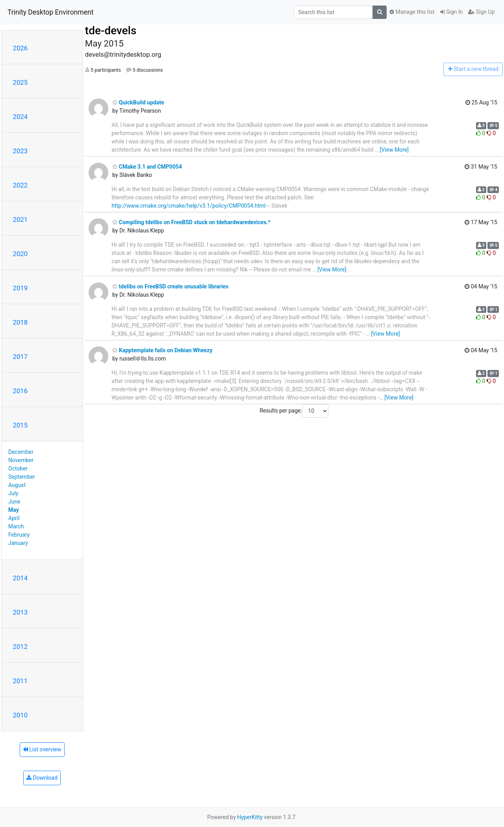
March (16, 526)
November (21, 460)
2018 (20, 322)
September (22, 477)
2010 (20, 715)
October (18, 468)
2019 (20, 288)
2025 (20, 82)
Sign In (452, 12)
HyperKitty (250, 817)
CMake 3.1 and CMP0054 (147, 167)
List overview (42, 749)
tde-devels (111, 31)
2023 (20, 151)
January (18, 543)
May (14, 510)
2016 (20, 391)
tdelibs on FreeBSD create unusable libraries (170, 286)
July (13, 493)
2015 (20, 425)
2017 (20, 357)
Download (42, 778)
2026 (20, 48)
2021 (20, 219)
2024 (20, 117)
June (14, 502)
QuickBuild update (138, 102)
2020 (20, 254)
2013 (20, 612)
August (17, 485)
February (19, 535)
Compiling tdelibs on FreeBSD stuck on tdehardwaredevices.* (191, 222)
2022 (20, 185)
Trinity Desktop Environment (50, 12)
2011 (20, 681)
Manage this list (412, 12)
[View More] (394, 150)
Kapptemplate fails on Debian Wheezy (162, 350)
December (21, 452)
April (14, 518)
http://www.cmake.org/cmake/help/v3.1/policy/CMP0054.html (188, 206)
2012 (20, 647)
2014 (20, 578)
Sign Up (481, 12)
